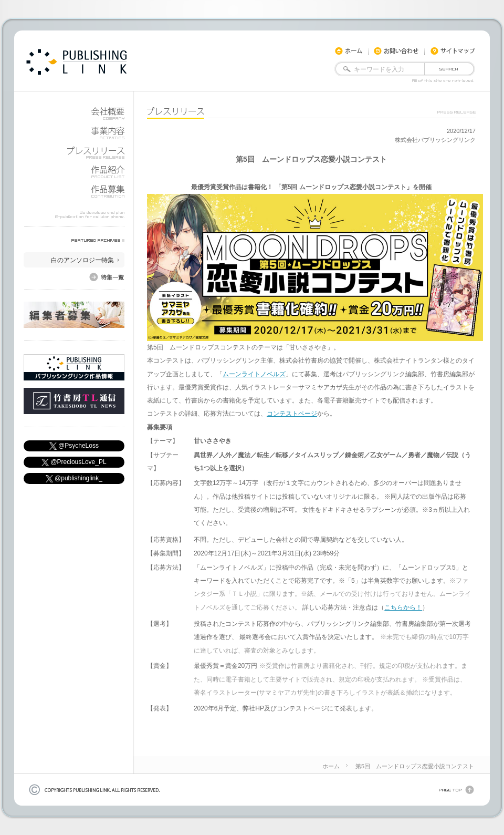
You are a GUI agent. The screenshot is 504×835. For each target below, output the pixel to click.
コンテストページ (292, 414)
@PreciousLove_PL (74, 462)
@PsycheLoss (74, 446)
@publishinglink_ (74, 478)
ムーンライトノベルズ (254, 374)
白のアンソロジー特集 (82, 260)
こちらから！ (403, 607)
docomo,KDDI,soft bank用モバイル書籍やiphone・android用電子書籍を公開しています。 (77, 62)
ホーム (331, 766)
